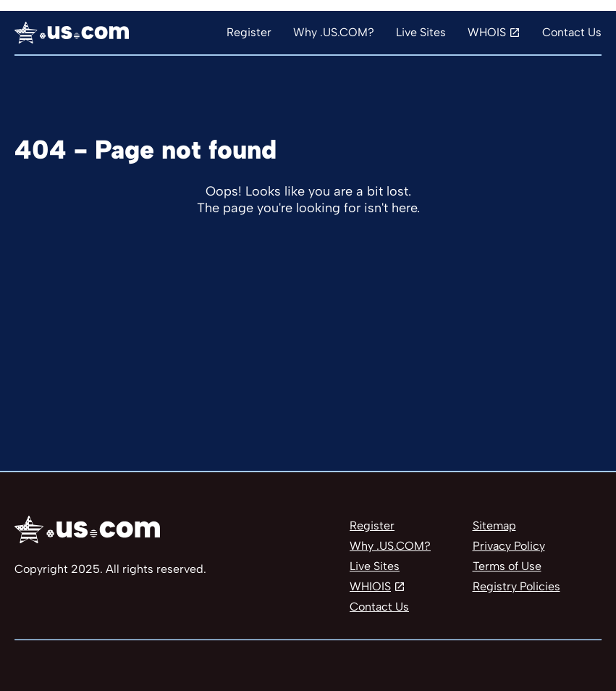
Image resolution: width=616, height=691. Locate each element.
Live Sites (421, 32)
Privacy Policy (509, 546)
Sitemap (494, 525)
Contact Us (572, 32)
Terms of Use (507, 566)
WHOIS (487, 32)
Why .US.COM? (334, 32)
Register (249, 32)
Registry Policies (516, 586)
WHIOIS (370, 586)
